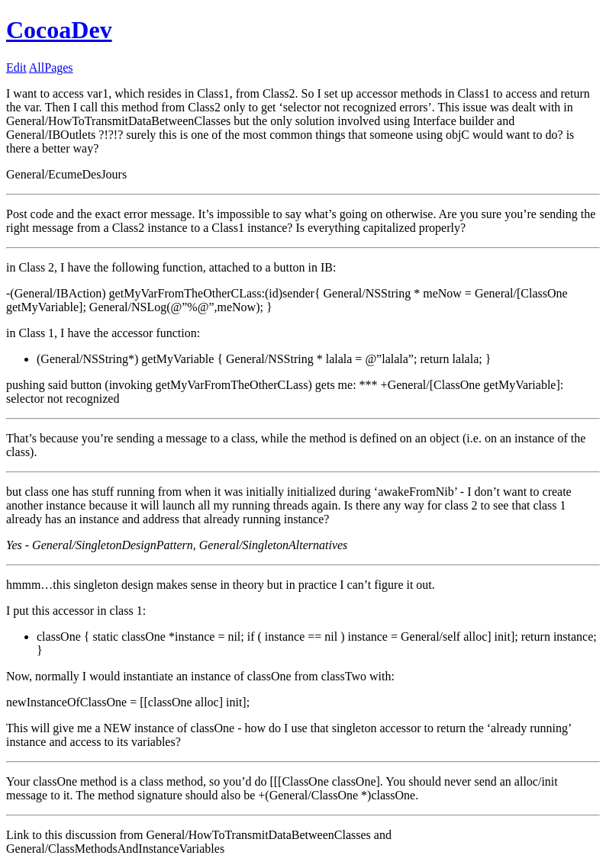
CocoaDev (59, 30)
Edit (16, 68)
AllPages (51, 68)
